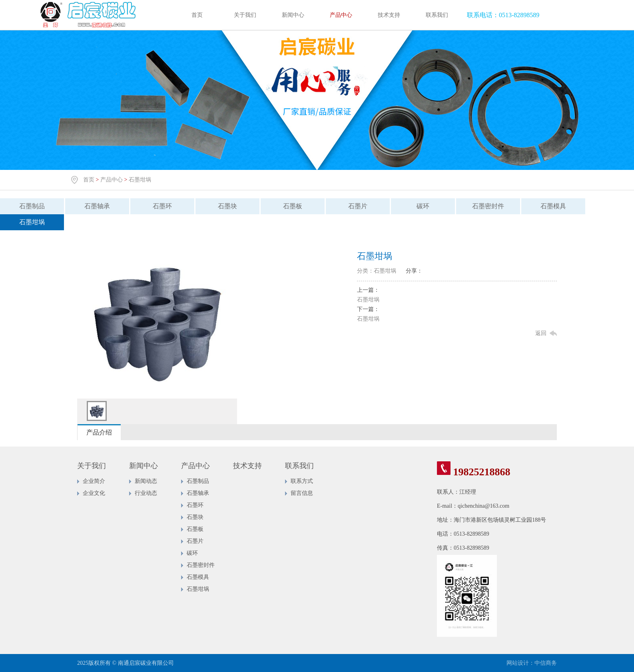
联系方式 (302, 481)
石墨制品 (32, 206)
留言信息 (302, 493)
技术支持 (389, 15)
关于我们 (245, 15)
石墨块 (227, 206)
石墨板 (293, 206)
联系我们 (437, 15)
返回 (541, 333)
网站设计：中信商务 (532, 663)
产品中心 (341, 15)
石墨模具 (553, 206)
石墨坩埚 (140, 180)
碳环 (423, 206)
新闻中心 (293, 15)
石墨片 (358, 206)
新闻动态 (146, 481)
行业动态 (146, 493)
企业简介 (94, 481)
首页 (197, 15)
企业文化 (94, 493)
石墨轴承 (97, 206)
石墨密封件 (488, 206)
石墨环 (162, 206)
